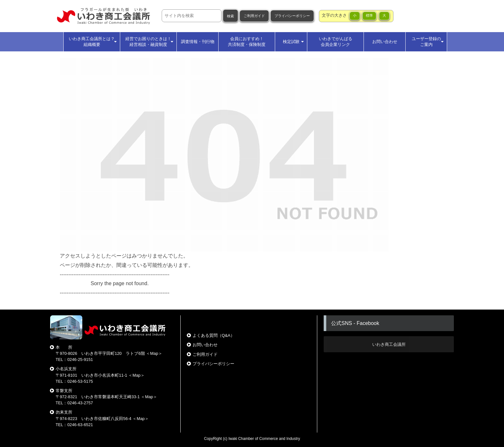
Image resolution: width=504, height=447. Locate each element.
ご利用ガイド (254, 16)
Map (154, 353)
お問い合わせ (205, 345)
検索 (230, 16)
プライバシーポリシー (292, 16)
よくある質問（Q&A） (214, 335)
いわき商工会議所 (389, 344)
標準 (369, 15)
